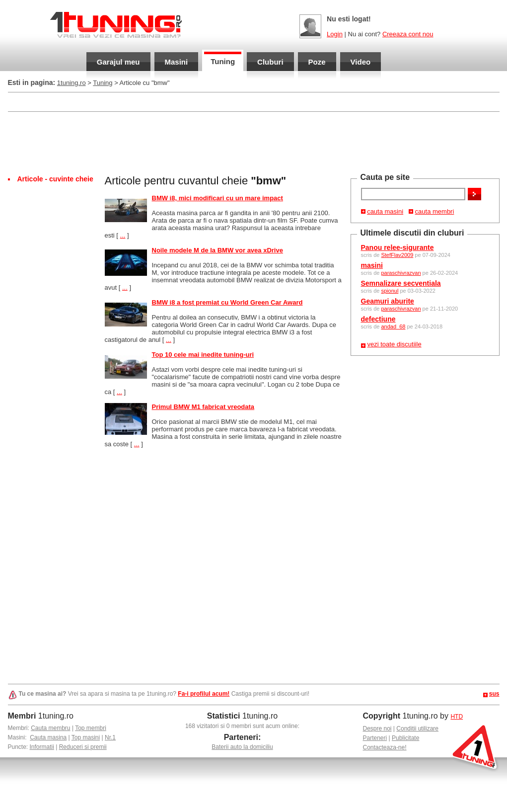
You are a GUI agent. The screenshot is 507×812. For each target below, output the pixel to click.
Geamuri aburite (388, 301)
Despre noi (377, 729)
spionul (390, 291)
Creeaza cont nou (408, 34)
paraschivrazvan (401, 273)
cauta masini (385, 211)
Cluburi (270, 62)
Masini (177, 62)
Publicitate (405, 738)
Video (361, 62)
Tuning (223, 61)
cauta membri (435, 211)
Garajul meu (118, 62)
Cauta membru (50, 728)
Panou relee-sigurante (398, 247)
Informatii (42, 747)
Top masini (86, 737)
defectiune (378, 319)
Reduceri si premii (83, 747)
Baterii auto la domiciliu (242, 747)
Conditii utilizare (417, 729)
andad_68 (393, 326)
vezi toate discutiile (395, 344)
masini (372, 265)
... (123, 235)
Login (335, 34)
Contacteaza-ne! (385, 747)
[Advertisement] (254, 142)
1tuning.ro (72, 83)
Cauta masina (48, 737)
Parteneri (375, 738)
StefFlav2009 (397, 255)
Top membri (91, 728)
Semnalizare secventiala (401, 283)
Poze (317, 62)
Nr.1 (110, 737)
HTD (457, 717)
